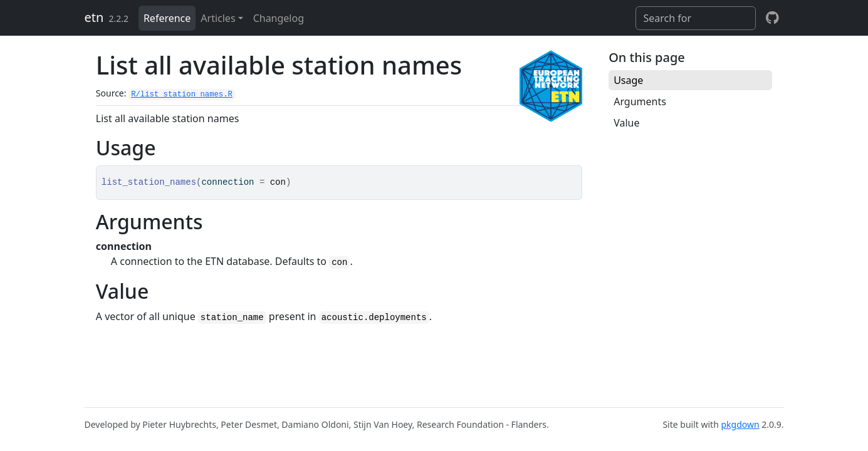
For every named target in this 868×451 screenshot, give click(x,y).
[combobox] (696, 18)
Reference (167, 18)
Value (626, 123)
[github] (772, 18)
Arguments (640, 101)
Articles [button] (218, 18)
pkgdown (740, 424)
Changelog (279, 18)
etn (94, 17)
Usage (628, 80)
